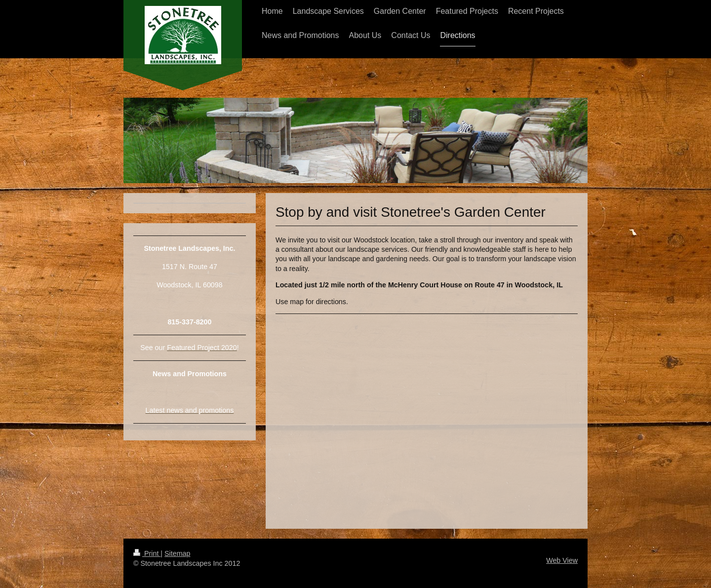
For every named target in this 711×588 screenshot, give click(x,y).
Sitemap (177, 553)
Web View (562, 560)
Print (147, 553)
